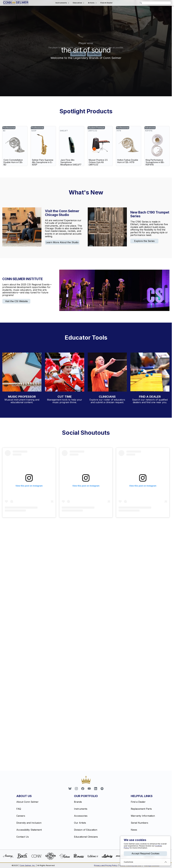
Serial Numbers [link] (139, 823)
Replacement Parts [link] (141, 809)
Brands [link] (78, 802)
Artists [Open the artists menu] (93, 3)
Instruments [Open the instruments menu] (62, 3)
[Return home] (16, 3)
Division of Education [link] (86, 830)
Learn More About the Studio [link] (62, 242)
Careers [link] (21, 816)
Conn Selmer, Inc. (28, 865)
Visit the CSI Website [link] (16, 301)
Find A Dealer (107, 3)
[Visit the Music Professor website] (22, 372)
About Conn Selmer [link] (27, 802)
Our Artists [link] (80, 823)
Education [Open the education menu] (79, 3)
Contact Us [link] (23, 837)
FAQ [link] (19, 809)
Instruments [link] (81, 809)
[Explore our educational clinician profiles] (107, 372)
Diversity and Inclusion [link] (29, 823)
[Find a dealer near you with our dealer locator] (150, 372)
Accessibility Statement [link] (29, 830)
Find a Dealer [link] (138, 802)
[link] (15, 146)
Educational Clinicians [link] (86, 837)
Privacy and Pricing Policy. (106, 865)
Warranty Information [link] (143, 816)
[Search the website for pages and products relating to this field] (155, 3)
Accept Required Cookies (145, 853)
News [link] (134, 830)
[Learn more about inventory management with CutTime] (65, 372)
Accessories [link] (81, 816)
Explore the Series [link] (144, 241)
